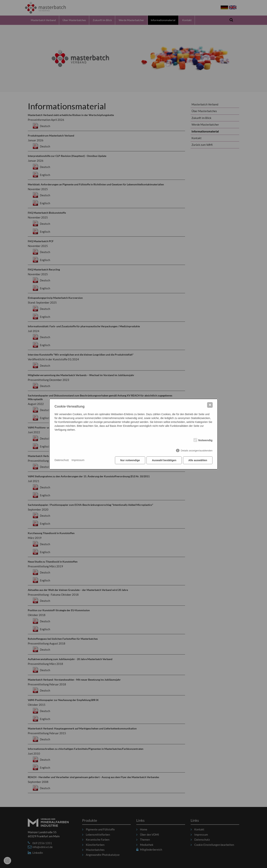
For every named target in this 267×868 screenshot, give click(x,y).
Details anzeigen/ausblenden (197, 451)
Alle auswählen (198, 460)
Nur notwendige (130, 460)
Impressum (78, 460)
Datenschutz (62, 460)
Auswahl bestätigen (164, 460)
